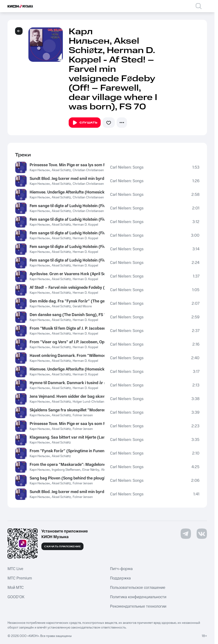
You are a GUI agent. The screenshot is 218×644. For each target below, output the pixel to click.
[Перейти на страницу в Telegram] (186, 534)
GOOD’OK (16, 597)
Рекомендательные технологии (138, 606)
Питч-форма (121, 569)
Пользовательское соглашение (138, 588)
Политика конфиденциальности (138, 597)
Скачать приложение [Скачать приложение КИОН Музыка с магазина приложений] (62, 547)
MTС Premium (20, 578)
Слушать (85, 123)
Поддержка (120, 578)
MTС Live (15, 569)
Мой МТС (16, 588)
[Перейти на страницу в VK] (202, 534)
